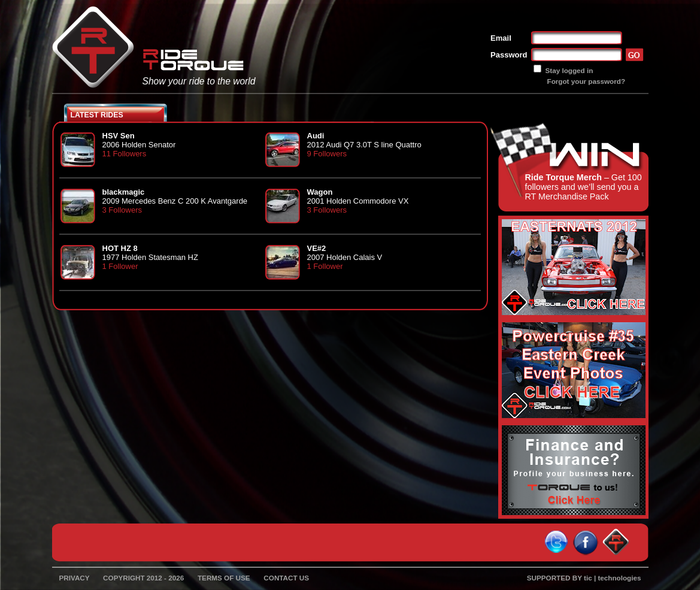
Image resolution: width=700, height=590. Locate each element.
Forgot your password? (587, 81)
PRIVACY (75, 578)
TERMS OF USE (224, 578)
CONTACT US (286, 578)
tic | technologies (613, 578)
